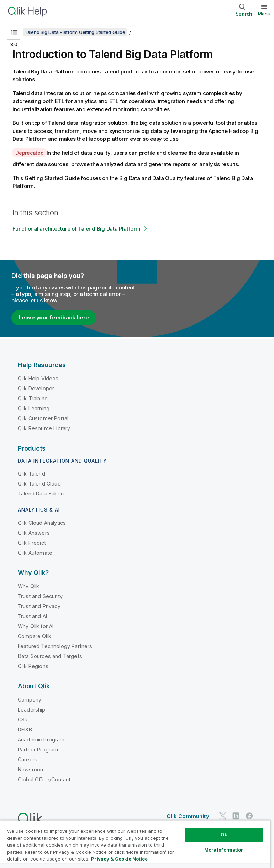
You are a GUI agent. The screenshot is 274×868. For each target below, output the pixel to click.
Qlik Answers (34, 533)
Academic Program (41, 739)
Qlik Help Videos (38, 378)
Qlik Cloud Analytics (42, 523)
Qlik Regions (33, 666)
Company (30, 700)
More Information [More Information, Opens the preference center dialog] (224, 850)
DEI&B (25, 730)
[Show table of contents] (14, 32)
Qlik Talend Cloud (39, 484)
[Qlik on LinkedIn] (236, 816)
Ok (224, 834)
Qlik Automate (35, 553)
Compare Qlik (35, 636)
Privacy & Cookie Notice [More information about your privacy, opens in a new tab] (119, 859)
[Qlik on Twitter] (223, 816)
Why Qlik (28, 586)
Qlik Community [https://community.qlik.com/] (188, 816)
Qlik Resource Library (44, 428)
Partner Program (38, 749)
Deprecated (30, 153)
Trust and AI (32, 616)
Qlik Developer (36, 388)
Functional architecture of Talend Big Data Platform (76, 229)
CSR (23, 720)
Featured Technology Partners (55, 646)
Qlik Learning (34, 408)
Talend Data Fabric (41, 494)
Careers (28, 759)
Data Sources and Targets (50, 656)
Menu (264, 14)
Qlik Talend (31, 474)
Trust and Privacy (39, 606)
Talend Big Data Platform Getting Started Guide (75, 32)
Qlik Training (33, 398)
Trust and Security (40, 596)
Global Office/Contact (44, 779)
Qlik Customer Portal (43, 418)
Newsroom (31, 769)
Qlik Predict (32, 543)
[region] (135, 844)
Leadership (32, 710)
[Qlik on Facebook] (249, 816)
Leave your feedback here (54, 317)
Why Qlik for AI (36, 626)
